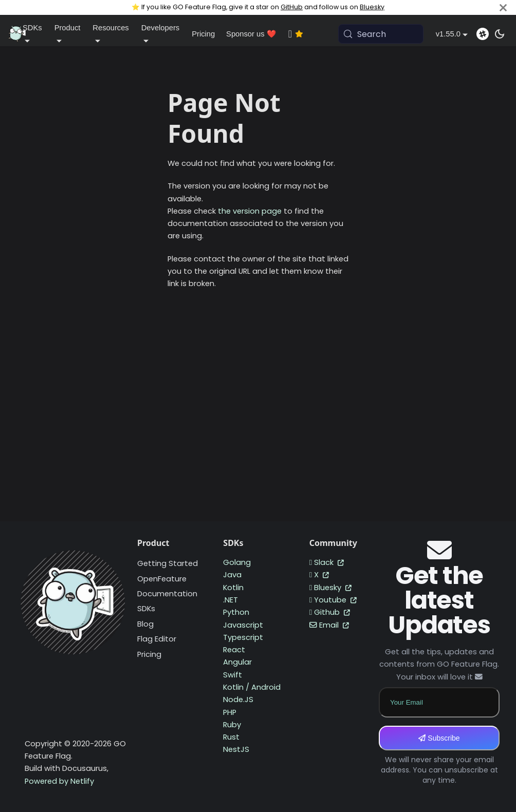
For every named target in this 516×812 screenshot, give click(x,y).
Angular (237, 662)
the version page (250, 211)
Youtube (333, 600)
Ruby (232, 725)
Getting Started (168, 563)
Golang (237, 562)
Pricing (203, 34)
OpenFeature (162, 579)
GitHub (292, 7)
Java (232, 575)
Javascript (243, 625)
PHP (230, 712)
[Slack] (483, 34)
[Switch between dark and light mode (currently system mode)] (500, 34)
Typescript (243, 637)
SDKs (146, 609)
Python (236, 612)
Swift (233, 675)
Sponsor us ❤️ (251, 34)
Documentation (167, 594)
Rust (231, 737)
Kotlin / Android (252, 687)
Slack (327, 562)
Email (329, 625)
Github (330, 612)
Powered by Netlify (59, 781)
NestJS (236, 749)
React (234, 650)
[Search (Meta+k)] (381, 34)
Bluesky (372, 7)
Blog (145, 624)
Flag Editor (157, 639)
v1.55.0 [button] (448, 34)
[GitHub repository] (307, 34)
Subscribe (439, 738)
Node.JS (238, 700)
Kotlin (233, 588)
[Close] (503, 7)
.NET (231, 600)
